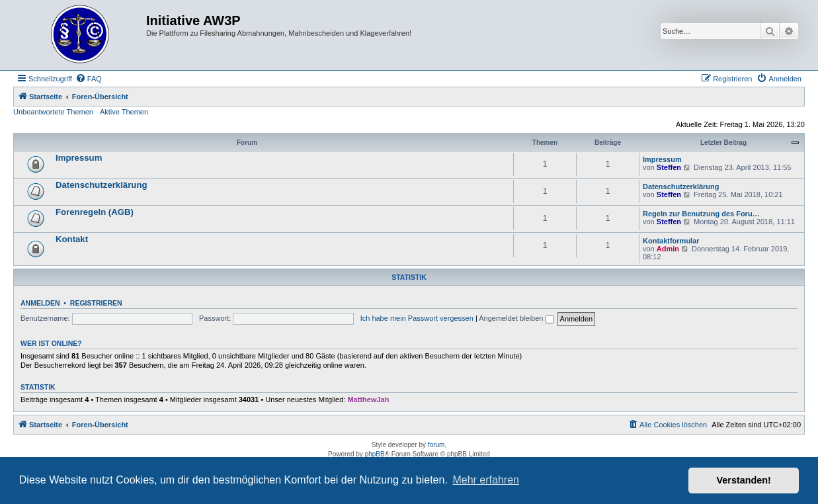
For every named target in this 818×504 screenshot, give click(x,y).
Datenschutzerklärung (102, 185)
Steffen (669, 167)
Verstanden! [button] (744, 480)
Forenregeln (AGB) (95, 212)
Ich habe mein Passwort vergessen (417, 318)
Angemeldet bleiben (516, 318)
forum (436, 445)
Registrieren (96, 303)
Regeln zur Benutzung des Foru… (701, 214)
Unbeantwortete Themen (53, 112)
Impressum (79, 158)
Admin (668, 249)
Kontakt (72, 239)
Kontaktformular (671, 241)
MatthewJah (368, 399)
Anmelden (40, 303)
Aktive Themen (124, 112)
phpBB (375, 454)
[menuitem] (89, 79)
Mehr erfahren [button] (486, 480)
